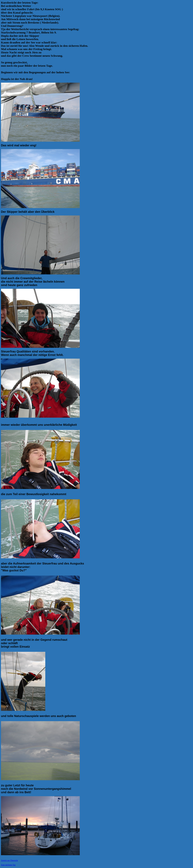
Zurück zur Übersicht (9, 860)
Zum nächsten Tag (8, 865)
